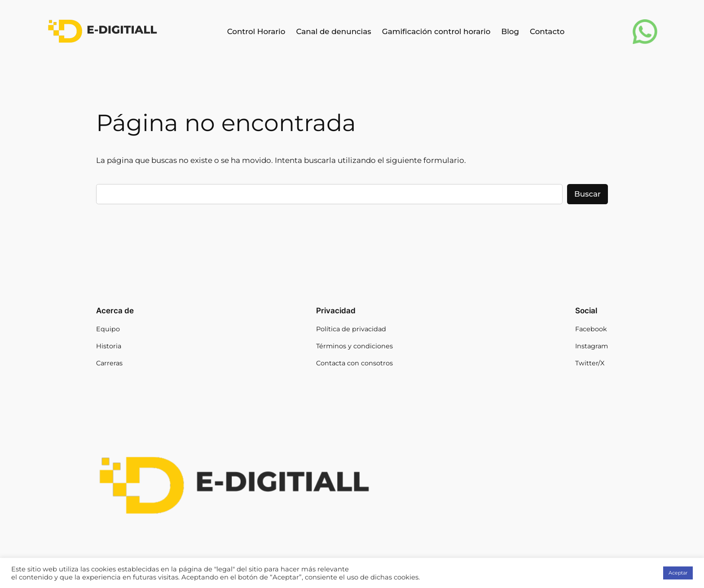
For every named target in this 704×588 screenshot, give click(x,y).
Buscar (587, 194)
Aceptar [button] (678, 573)
